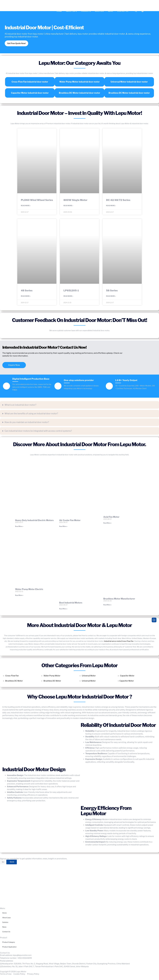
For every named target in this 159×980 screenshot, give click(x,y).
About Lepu (72, 11)
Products (86, 11)
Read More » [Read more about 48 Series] (26, 297)
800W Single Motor (75, 200)
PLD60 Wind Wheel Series (37, 200)
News (110, 11)
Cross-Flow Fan (127, 642)
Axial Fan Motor (111, 518)
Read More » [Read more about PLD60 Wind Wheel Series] (26, 206)
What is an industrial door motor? (20, 406)
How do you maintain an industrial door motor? (27, 423)
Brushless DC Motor (14, 682)
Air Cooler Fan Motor (70, 521)
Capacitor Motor (127, 677)
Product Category (9, 943)
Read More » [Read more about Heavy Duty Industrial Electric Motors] (19, 527)
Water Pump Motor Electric (29, 590)
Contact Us (123, 11)
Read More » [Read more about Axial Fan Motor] (107, 524)
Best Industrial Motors (71, 604)
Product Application (9, 948)
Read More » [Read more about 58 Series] (111, 297)
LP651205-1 (71, 291)
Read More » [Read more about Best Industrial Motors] (63, 610)
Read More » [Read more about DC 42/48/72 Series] (111, 206)
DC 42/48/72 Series (118, 200)
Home (59, 11)
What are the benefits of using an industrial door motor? (31, 414)
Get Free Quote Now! (17, 43)
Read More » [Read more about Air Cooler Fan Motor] (63, 527)
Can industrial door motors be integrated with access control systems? (38, 432)
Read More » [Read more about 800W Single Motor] (68, 206)
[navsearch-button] (136, 11)
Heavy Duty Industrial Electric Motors (34, 521)
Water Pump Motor (52, 677)
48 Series (27, 291)
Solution (99, 11)
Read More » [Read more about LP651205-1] (68, 297)
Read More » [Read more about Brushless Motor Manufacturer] (107, 605)
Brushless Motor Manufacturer (119, 599)
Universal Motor (89, 677)
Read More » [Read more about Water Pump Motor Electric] (19, 596)
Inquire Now (14, 366)
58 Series (112, 291)
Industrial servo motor (113, 642)
